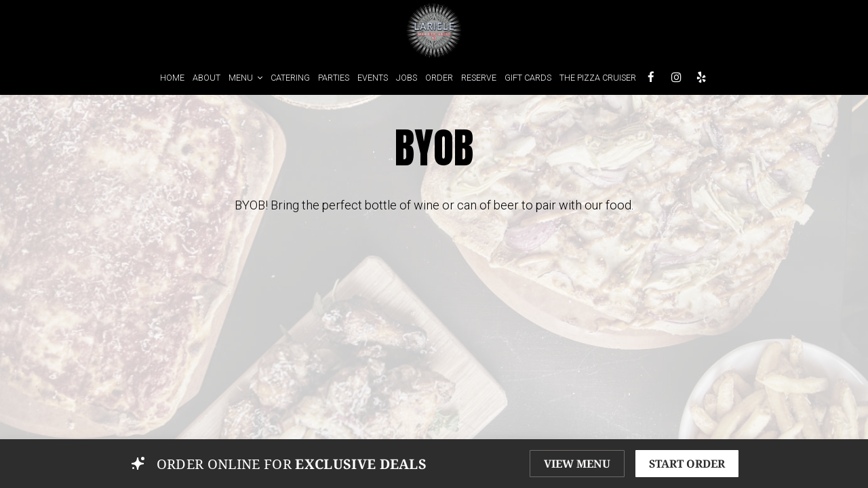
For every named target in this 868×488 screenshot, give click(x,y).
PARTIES (334, 78)
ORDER (439, 78)
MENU (245, 78)
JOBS (407, 78)
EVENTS (373, 78)
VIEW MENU (577, 464)
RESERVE (479, 78)
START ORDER (687, 464)
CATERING (290, 78)
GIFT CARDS (528, 78)
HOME (172, 78)
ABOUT (206, 78)
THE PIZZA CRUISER (598, 78)
